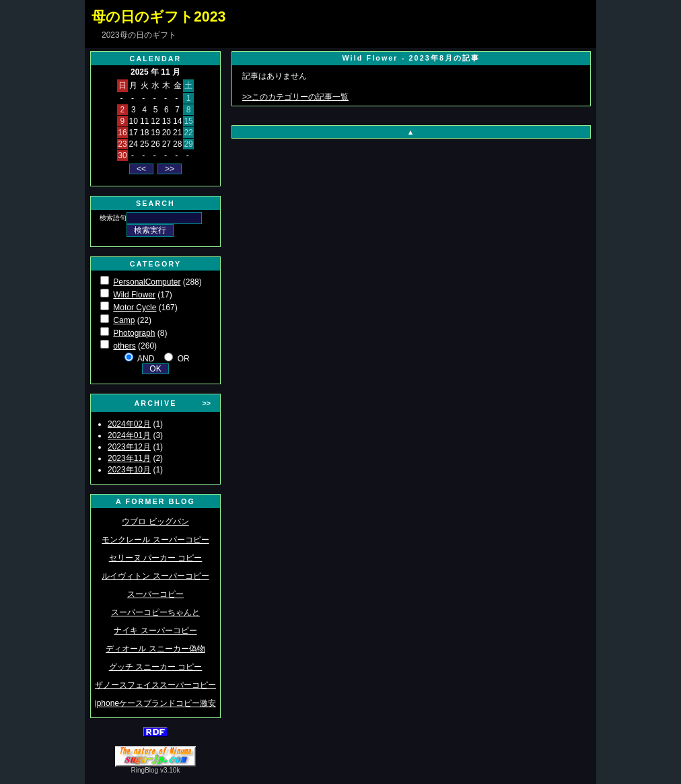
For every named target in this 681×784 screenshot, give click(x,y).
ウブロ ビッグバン (155, 522)
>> (207, 403)
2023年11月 (129, 458)
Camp (124, 320)
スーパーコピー (155, 594)
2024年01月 (129, 435)
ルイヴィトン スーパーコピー (155, 576)
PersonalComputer (147, 282)
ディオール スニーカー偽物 (155, 649)
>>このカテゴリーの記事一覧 (295, 97)
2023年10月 (129, 470)
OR (184, 359)
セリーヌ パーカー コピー (156, 558)
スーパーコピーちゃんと (155, 612)
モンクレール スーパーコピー (155, 540)
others (124, 346)
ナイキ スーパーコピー (155, 631)
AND (146, 359)
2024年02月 (129, 424)
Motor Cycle (135, 308)
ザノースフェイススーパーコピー (155, 685)
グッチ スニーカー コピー (156, 667)
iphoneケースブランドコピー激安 (155, 703)
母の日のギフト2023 (158, 17)
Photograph (134, 333)
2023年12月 (129, 447)
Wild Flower (134, 295)
